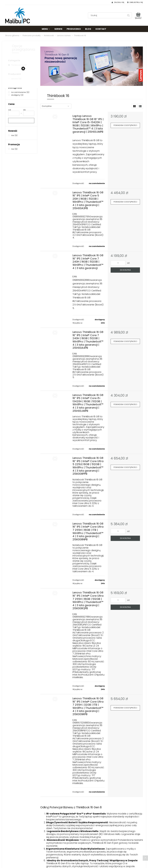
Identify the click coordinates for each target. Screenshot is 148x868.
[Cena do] (29, 113)
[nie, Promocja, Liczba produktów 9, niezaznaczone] (13, 149)
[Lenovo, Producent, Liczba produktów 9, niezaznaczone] (15, 79)
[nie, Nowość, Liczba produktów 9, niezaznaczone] (13, 135)
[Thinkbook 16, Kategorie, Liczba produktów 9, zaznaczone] (17, 65)
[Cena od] (14, 113)
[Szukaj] (128, 15)
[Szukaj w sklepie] (107, 15)
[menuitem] (46, 29)
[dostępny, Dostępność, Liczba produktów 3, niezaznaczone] (16, 95)
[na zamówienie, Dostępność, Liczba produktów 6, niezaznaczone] (19, 92)
